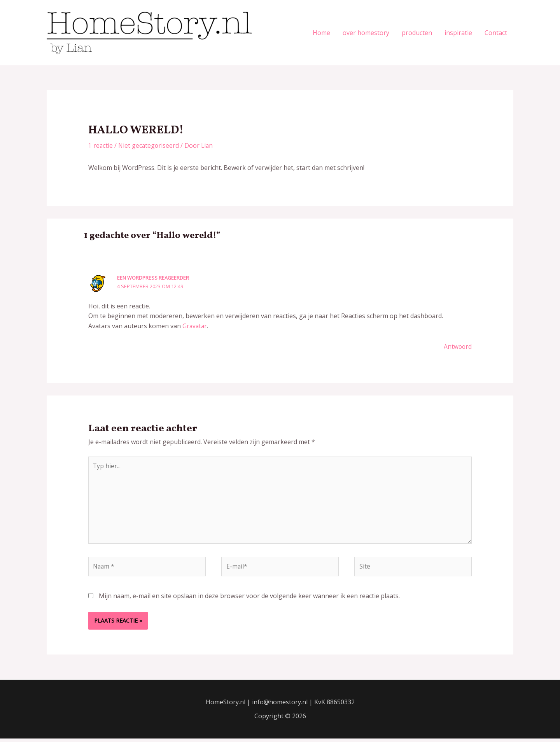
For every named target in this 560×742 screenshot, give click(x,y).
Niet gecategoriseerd (150, 145)
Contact (496, 33)
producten (417, 33)
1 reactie (101, 145)
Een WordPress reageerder (153, 278)
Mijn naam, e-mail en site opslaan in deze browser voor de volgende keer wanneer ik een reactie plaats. (249, 599)
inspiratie (458, 33)
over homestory (366, 33)
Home (321, 33)
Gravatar (195, 326)
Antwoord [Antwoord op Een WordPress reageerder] (457, 346)
